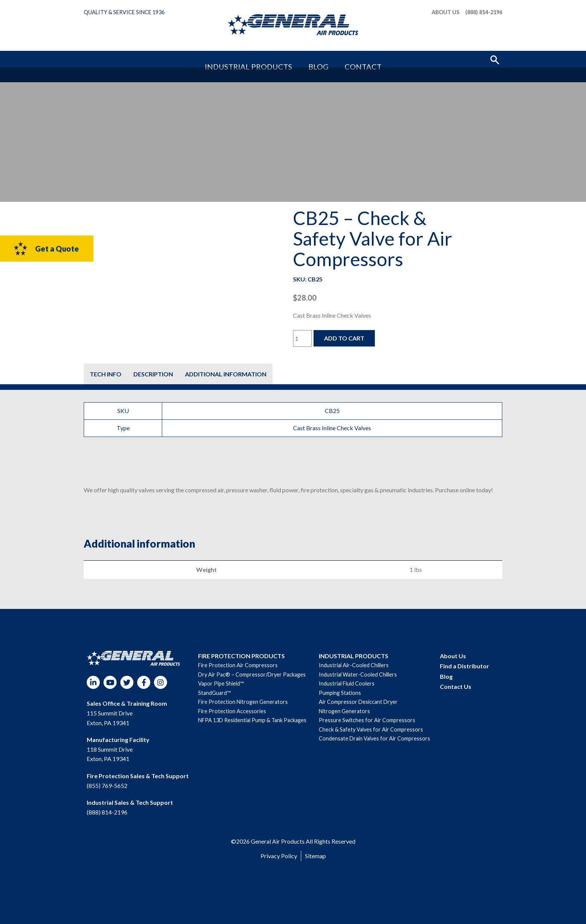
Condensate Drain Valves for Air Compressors (374, 738)
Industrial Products (264, 59)
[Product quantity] (302, 338)
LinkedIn (93, 682)
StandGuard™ (214, 693)
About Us (445, 12)
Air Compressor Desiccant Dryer (358, 702)
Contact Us (456, 686)
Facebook (144, 682)
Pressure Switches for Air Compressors (367, 720)
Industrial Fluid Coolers (347, 683)
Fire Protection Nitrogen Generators (243, 702)
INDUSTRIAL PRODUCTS (354, 656)
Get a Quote (46, 249)
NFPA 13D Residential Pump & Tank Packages (252, 720)
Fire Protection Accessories (232, 711)
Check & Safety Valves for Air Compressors (371, 729)
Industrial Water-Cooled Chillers (358, 674)
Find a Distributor (465, 666)
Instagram (161, 682)
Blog (312, 59)
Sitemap (315, 856)
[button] (495, 59)
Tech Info (106, 374)
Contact (341, 59)
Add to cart (344, 338)
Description (153, 374)
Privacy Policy (279, 856)
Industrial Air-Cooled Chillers (354, 665)
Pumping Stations (340, 693)
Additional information (226, 374)
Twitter (127, 682)
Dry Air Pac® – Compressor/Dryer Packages (252, 674)
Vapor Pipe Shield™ (221, 683)
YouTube (110, 682)
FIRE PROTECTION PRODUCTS (241, 656)
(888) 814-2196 (484, 12)
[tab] (106, 374)
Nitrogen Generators (344, 711)
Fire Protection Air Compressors (238, 665)
